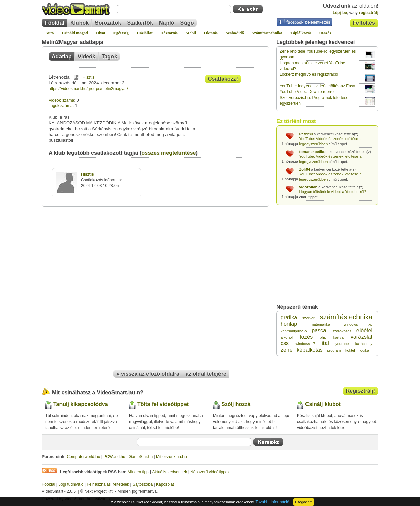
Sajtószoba (143, 484)
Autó (49, 33)
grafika (289, 317)
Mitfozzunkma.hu (171, 457)
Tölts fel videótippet (163, 404)
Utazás (325, 33)
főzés (306, 337)
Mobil (191, 33)
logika (364, 350)
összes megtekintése (169, 153)
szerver (309, 318)
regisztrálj (369, 13)
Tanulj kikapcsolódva (81, 404)
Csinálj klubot (323, 404)
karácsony (364, 344)
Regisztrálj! (361, 391)
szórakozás (342, 331)
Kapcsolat (165, 484)
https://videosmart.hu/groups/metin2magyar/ (88, 89)
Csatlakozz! (223, 79)
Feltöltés (364, 23)
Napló (167, 23)
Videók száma (61, 100)
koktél (350, 350)
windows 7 (305, 344)
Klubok (80, 23)
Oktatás (211, 33)
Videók (87, 57)
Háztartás (169, 33)
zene (287, 350)
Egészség (121, 33)
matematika (320, 324)
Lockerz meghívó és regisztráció (309, 74)
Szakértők (140, 23)
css (285, 343)
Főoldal (55, 23)
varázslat (362, 337)
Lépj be (340, 13)
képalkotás (310, 350)
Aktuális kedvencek (170, 472)
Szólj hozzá (236, 404)
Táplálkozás (301, 33)
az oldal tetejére (206, 374)
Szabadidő (235, 33)
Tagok (109, 57)
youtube (342, 344)
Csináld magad (75, 33)
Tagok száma (61, 106)
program (334, 350)
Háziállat (145, 33)
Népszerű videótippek (210, 472)
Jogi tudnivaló (71, 484)
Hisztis (89, 77)
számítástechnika (346, 317)
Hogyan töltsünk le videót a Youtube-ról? (333, 192)
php (323, 337)
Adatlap (62, 57)
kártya (338, 337)
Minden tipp (138, 472)
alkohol (287, 337)
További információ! (273, 502)
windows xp (358, 324)
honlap (289, 324)
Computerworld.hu (83, 457)
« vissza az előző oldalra (148, 374)
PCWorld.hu (114, 457)
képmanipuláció (294, 331)
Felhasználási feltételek (108, 484)
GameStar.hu (141, 457)
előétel (364, 330)
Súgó (187, 23)
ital (325, 343)
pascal (319, 330)
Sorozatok (108, 23)
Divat (101, 33)
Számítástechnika (267, 33)
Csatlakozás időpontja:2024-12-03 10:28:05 (101, 180)
